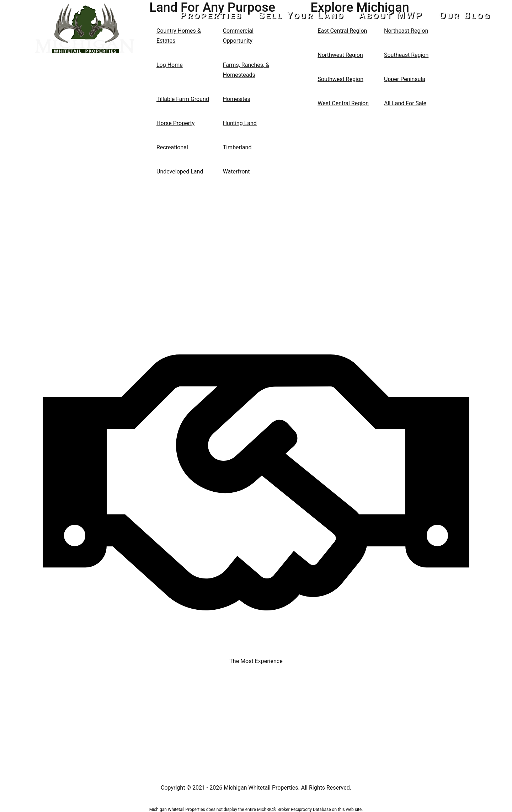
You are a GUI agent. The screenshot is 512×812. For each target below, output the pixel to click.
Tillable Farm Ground (183, 99)
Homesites (237, 99)
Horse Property (175, 123)
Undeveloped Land (180, 172)
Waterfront (236, 172)
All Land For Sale (405, 103)
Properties (215, 15)
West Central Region (343, 103)
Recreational (172, 147)
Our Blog (465, 15)
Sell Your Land (304, 15)
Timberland (237, 147)
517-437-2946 (85, 68)
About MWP (393, 15)
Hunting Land (240, 123)
